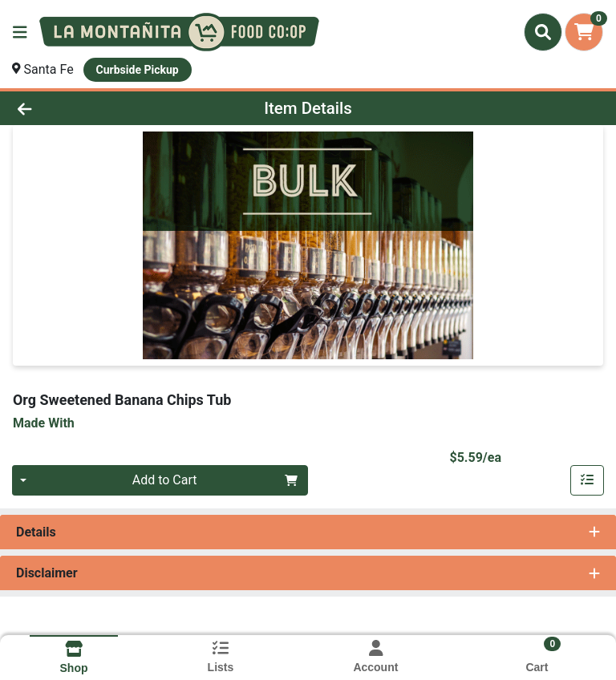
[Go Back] (87, 108)
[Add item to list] (587, 480)
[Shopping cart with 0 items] (584, 32)
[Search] (543, 32)
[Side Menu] (20, 32)
